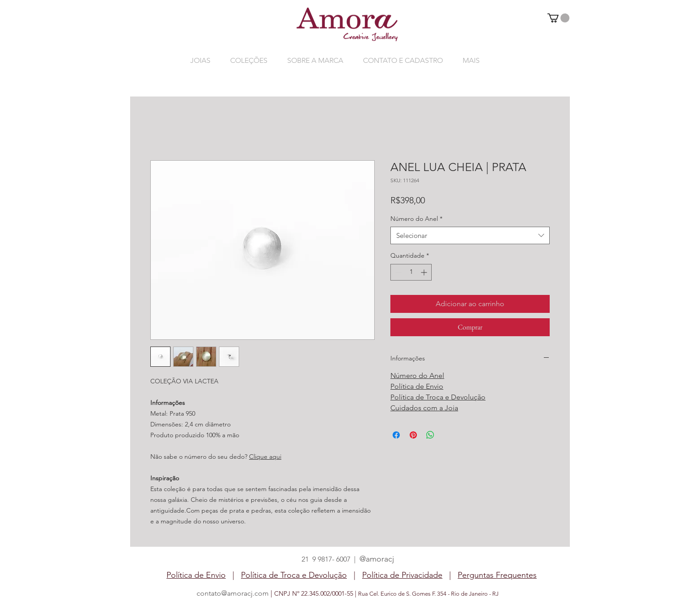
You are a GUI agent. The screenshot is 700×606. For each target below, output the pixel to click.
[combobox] (470, 235)
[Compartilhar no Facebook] (396, 435)
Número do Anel (416, 219)
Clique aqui (265, 457)
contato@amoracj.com (233, 593)
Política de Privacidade (402, 575)
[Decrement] (397, 272)
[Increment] (425, 272)
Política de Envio (417, 386)
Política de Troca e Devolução (438, 397)
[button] (558, 18)
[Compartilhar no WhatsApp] (430, 435)
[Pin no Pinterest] (413, 435)
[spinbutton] (411, 272)
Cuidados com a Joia (424, 408)
